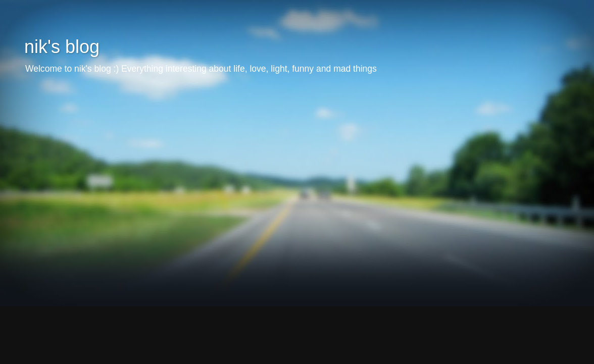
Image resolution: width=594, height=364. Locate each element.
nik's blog (62, 47)
